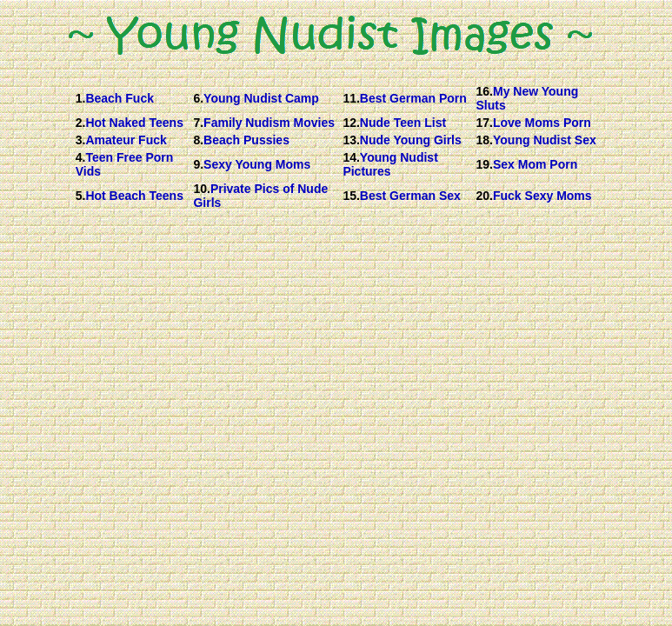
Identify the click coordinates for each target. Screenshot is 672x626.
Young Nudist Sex (545, 140)
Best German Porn (413, 98)
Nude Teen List (403, 123)
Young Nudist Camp (261, 98)
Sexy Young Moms (257, 164)
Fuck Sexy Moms (542, 196)
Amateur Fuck (126, 140)
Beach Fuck (120, 98)
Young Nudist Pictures (390, 164)
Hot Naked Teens (134, 123)
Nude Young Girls (411, 140)
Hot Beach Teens (134, 196)
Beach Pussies (246, 140)
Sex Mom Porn (535, 164)
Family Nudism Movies (269, 123)
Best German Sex (410, 196)
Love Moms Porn (542, 123)
